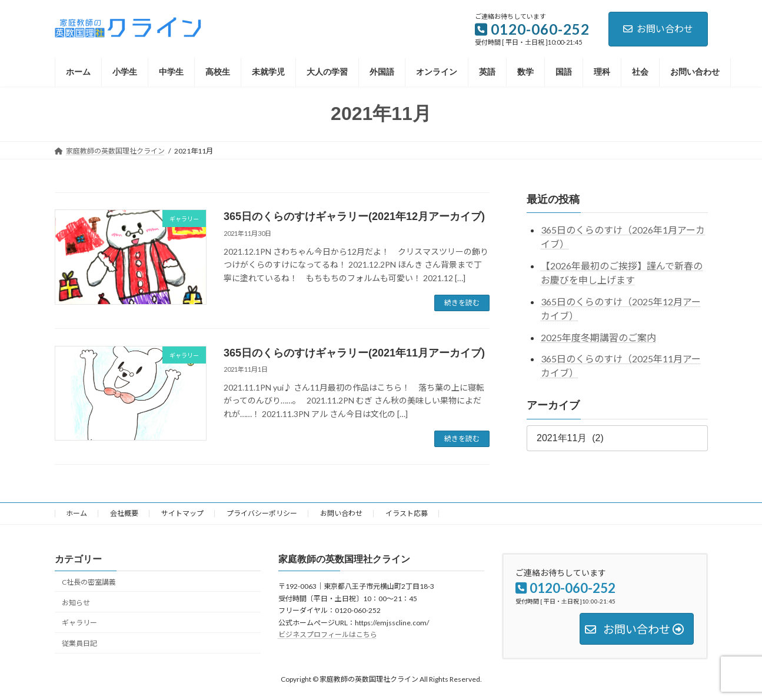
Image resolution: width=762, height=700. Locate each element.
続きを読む (462, 303)
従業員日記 (79, 643)
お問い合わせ (658, 29)
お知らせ (76, 602)
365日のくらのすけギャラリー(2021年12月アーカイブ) (354, 216)
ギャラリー (79, 623)
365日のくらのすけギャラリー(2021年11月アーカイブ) (354, 353)
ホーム (76, 513)
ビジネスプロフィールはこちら (328, 634)
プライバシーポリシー (262, 513)
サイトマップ (182, 513)
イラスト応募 (407, 513)
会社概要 (124, 513)
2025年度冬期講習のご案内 (598, 337)
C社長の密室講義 (89, 582)
